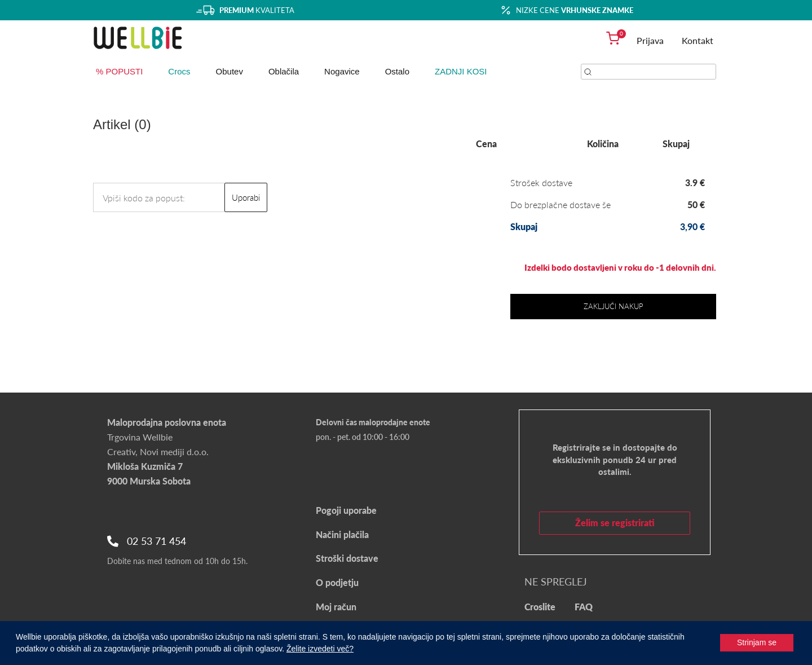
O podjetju (337, 582)
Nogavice (342, 71)
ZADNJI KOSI (461, 71)
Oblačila (284, 71)
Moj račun (336, 607)
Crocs (179, 71)
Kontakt (698, 40)
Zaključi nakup (614, 306)
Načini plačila (342, 534)
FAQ (584, 607)
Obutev (230, 71)
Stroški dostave (347, 558)
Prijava (650, 40)
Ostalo (397, 71)
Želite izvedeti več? (320, 649)
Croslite (540, 607)
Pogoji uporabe (346, 510)
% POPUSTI (119, 71)
